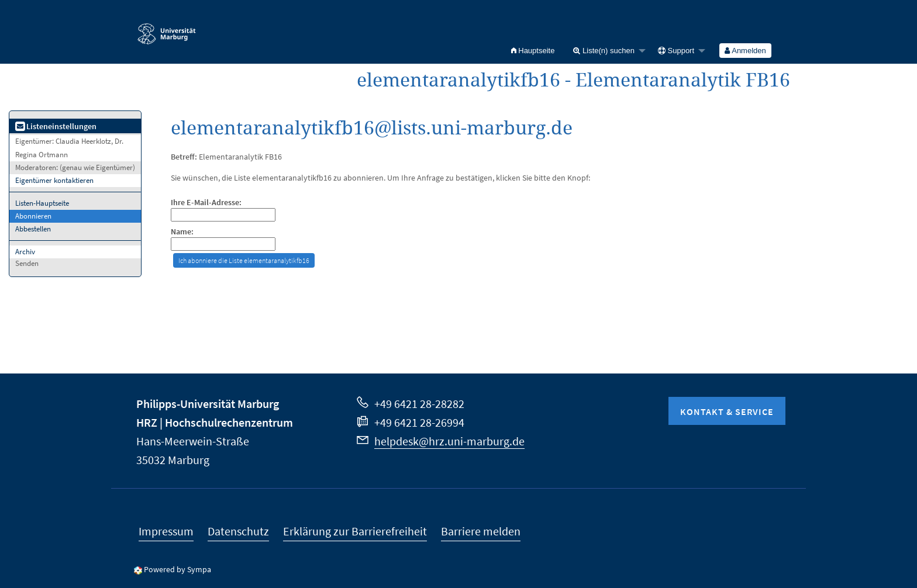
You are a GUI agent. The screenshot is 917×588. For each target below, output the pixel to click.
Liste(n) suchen (604, 51)
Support (676, 51)
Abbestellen (33, 229)
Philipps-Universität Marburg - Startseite (167, 29)
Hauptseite (533, 51)
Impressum (166, 531)
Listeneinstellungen (56, 126)
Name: (182, 232)
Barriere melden (481, 531)
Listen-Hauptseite (42, 203)
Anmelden (745, 51)
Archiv (25, 252)
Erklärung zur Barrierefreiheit (355, 531)
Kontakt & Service (727, 411)
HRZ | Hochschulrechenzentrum (215, 422)
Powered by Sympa (177, 569)
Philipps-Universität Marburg (208, 404)
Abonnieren (33, 216)
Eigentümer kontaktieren (54, 180)
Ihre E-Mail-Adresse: (206, 203)
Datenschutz (238, 531)
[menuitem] (533, 51)
